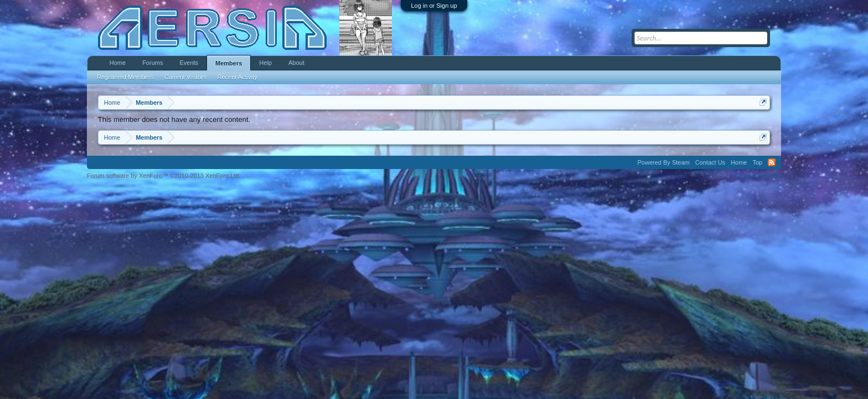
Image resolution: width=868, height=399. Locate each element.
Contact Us (710, 162)
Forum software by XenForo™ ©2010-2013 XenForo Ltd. (164, 176)
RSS (772, 162)
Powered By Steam (664, 162)
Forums (153, 63)
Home (118, 63)
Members (229, 63)
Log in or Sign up (434, 6)
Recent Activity (237, 77)
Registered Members (125, 77)
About (296, 63)
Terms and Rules (759, 176)
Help (265, 63)
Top (757, 162)
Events (189, 63)
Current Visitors (185, 77)
